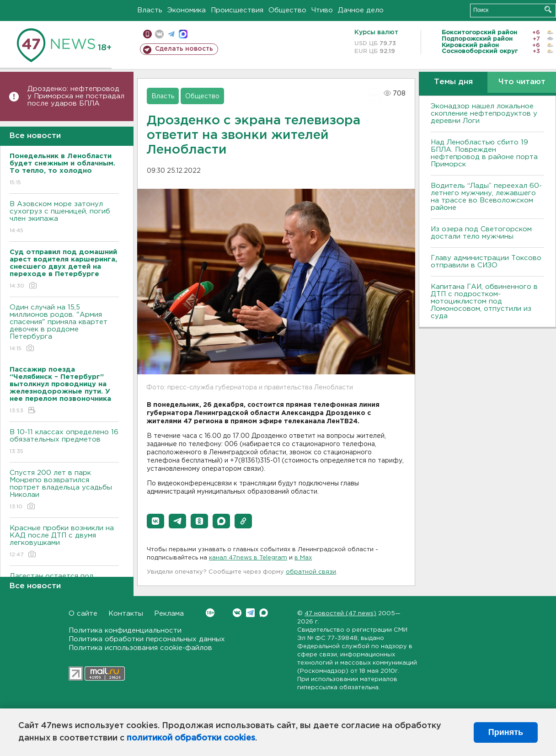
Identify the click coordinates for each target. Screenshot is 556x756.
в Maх (303, 558)
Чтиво (322, 10)
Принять (506, 732)
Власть (150, 10)
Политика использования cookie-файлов (140, 648)
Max (264, 613)
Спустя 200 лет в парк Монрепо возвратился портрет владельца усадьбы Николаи (64, 490)
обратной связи (311, 572)
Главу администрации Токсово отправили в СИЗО (486, 262)
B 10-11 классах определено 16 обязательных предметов (64, 442)
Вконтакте (210, 613)
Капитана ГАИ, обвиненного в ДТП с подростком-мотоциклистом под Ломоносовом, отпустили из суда (484, 301)
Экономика (187, 10)
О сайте (83, 614)
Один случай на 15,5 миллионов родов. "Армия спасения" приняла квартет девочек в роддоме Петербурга (64, 328)
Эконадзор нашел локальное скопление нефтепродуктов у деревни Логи (484, 114)
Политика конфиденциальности (125, 631)
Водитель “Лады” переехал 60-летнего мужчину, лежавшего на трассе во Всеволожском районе (486, 197)
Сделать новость (184, 49)
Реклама (169, 614)
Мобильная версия (147, 34)
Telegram (250, 613)
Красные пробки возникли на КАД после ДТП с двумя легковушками (64, 542)
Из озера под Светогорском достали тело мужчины (481, 233)
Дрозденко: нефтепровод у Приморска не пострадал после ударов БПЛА (76, 96)
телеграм (171, 34)
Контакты (126, 614)
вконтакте (159, 34)
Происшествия (237, 10)
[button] (155, 521)
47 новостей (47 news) (340, 614)
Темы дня (453, 82)
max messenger (183, 34)
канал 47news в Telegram (248, 558)
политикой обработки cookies (191, 738)
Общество (287, 10)
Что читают (522, 82)
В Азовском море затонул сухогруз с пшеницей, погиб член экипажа (64, 218)
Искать (548, 9)
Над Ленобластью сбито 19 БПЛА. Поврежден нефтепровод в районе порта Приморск (484, 153)
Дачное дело (361, 10)
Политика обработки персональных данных (147, 639)
